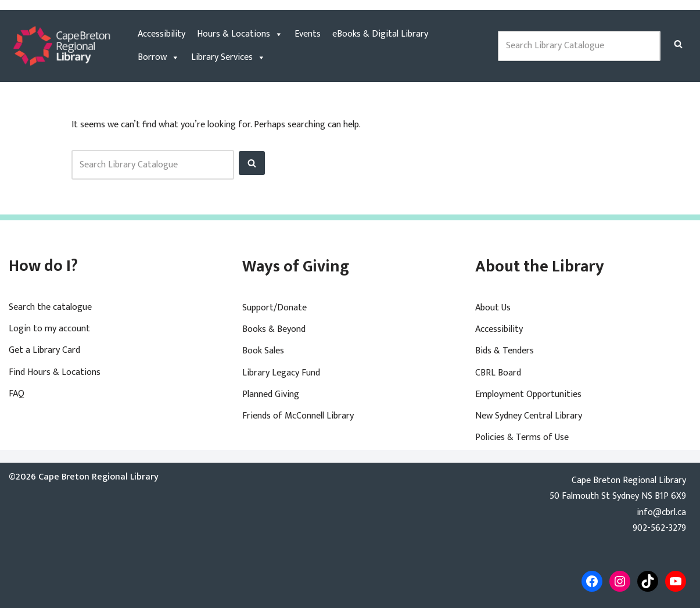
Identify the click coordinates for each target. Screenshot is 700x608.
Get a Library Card (44, 350)
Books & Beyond (274, 329)
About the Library (540, 267)
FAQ (17, 394)
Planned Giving (271, 394)
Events (308, 34)
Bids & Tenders (505, 351)
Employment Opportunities (528, 394)
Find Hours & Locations (55, 372)
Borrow (159, 58)
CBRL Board (498, 373)
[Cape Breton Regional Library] (62, 46)
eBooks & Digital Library (380, 34)
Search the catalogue (50, 307)
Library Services (228, 58)
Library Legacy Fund (281, 373)
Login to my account (49, 329)
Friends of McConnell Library (298, 416)
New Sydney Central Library (529, 416)
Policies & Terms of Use (522, 437)
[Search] (678, 44)
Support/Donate (274, 308)
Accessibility (161, 34)
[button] (678, 44)
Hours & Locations (240, 34)
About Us (493, 308)
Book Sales (263, 351)
